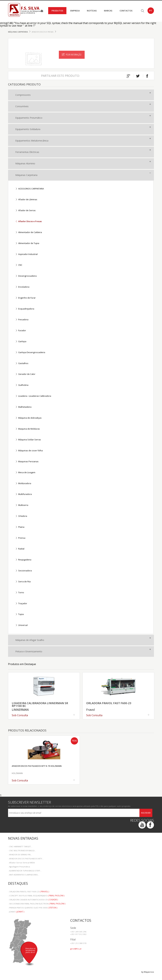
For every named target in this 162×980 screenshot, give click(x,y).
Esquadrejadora (25, 309)
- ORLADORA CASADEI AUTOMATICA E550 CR (33, 900)
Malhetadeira (23, 407)
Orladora (21, 516)
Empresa (75, 11)
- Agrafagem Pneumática (19, 867)
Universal (21, 625)
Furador (21, 331)
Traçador (21, 604)
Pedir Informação (72, 55)
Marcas (108, 11)
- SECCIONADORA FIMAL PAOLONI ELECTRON (37, 904)
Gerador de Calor (25, 374)
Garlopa (21, 342)
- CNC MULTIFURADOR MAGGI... (22, 851)
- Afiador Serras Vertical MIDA (21, 863)
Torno (20, 593)
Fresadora (22, 320)
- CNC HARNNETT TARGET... (20, 846)
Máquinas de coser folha (29, 451)
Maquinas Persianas (27, 462)
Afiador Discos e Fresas (43, 32)
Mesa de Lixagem (25, 473)
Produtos (57, 11)
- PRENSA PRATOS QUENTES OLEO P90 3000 (33, 908)
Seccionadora (24, 571)
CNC (19, 265)
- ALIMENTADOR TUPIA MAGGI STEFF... (25, 871)
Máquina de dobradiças (28, 418)
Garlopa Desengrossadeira (30, 353)
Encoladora (22, 287)
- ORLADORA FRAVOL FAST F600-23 (29, 892)
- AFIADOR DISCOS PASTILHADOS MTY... (26, 859)
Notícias (92, 11)
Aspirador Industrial (26, 254)
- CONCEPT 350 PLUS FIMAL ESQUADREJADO (36, 896)
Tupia (20, 614)
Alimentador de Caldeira (29, 232)
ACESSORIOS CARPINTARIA (30, 189)
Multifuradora (24, 494)
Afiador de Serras (25, 211)
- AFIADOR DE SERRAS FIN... (20, 855)
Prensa (20, 538)
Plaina (20, 527)
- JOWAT (16, 912)
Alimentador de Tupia (27, 243)
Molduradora (23, 484)
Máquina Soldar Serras (28, 440)
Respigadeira (23, 560)
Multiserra (22, 505)
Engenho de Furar (25, 298)
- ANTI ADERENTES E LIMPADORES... (24, 875)
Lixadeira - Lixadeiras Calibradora (33, 396)
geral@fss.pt (76, 949)
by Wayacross (148, 972)
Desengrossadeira (26, 276)
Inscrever (146, 813)
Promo (74, 741)
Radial (20, 549)
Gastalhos (22, 363)
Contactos (126, 11)
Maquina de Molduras (28, 429)
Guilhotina (22, 385)
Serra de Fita (23, 582)
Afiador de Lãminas (26, 200)
